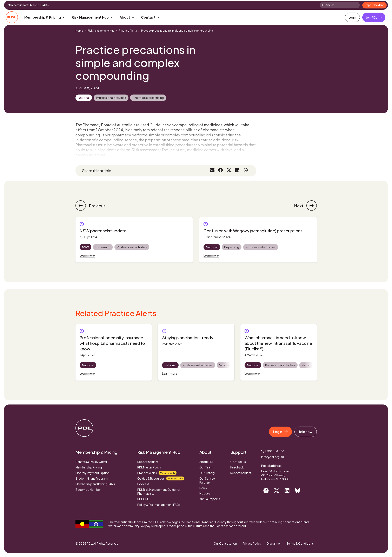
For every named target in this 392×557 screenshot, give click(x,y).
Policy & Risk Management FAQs (159, 505)
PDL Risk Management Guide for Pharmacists (159, 491)
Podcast (143, 484)
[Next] (312, 206)
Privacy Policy (251, 543)
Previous (97, 206)
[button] (45, 17)
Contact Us (238, 462)
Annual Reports (210, 499)
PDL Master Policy (149, 467)
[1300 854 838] (31, 5)
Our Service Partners (207, 480)
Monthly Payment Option (92, 473)
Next (299, 206)
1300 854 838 (42, 5)
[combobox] (340, 5)
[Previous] (81, 206)
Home (79, 31)
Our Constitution (224, 543)
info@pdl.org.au (273, 457)
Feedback (237, 467)
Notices (205, 493)
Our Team (206, 467)
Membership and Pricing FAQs (95, 484)
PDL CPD (143, 499)
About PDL (207, 462)
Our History (207, 473)
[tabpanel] (114, 352)
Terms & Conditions (300, 543)
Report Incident (148, 462)
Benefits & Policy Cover (91, 462)
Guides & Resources (161, 478)
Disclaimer (273, 543)
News (203, 488)
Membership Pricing (89, 467)
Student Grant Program (92, 478)
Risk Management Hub (101, 31)
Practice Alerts (128, 31)
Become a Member (88, 490)
